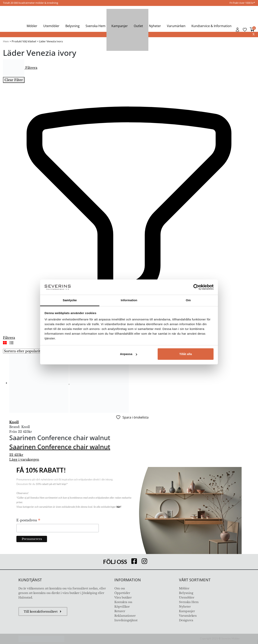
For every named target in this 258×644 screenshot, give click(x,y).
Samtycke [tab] (70, 300)
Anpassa (129, 354)
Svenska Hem (96, 26)
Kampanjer (120, 26)
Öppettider (122, 593)
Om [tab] (188, 300)
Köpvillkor (122, 607)
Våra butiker (123, 598)
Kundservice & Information (211, 26)
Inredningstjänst (126, 620)
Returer (120, 611)
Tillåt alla (185, 354)
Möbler (32, 26)
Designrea (186, 620)
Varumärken (176, 26)
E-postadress (28, 521)
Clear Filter (14, 80)
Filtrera (20, 68)
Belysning (73, 26)
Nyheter (155, 26)
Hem (6, 41)
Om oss (120, 588)
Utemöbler (51, 26)
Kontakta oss (123, 602)
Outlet (138, 26)
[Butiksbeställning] (32, 351)
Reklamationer (125, 616)
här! (119, 507)
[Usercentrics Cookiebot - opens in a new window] (196, 287)
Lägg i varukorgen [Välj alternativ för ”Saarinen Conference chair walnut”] (24, 459)
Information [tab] (129, 300)
